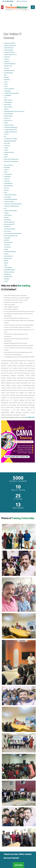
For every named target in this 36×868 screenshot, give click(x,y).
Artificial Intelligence (10, 64)
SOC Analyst (8, 197)
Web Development (9, 222)
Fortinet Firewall (9, 125)
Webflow (7, 279)
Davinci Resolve (9, 256)
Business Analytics (9, 272)
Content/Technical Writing (11, 93)
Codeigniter (7, 91)
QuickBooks (8, 274)
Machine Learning (9, 152)
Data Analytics (8, 102)
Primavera (7, 181)
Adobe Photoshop (9, 52)
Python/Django (8, 183)
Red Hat (6, 190)
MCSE (6, 157)
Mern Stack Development (11, 161)
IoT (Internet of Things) (11, 139)
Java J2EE (7, 143)
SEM (5, 192)
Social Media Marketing (11, 199)
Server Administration (10, 195)
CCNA (6, 84)
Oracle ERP (7, 238)
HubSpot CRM (8, 277)
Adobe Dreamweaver (10, 45)
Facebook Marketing (10, 252)
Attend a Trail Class (22, 1)
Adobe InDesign (9, 50)
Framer (6, 281)
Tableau (6, 213)
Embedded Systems (10, 270)
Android (6, 59)
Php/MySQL (7, 177)
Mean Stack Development (11, 159)
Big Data (7, 77)
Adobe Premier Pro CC (10, 55)
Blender (6, 261)
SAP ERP (7, 240)
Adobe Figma (8, 258)
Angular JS (7, 61)
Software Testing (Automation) (13, 204)
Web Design (8, 220)
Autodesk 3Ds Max (9, 70)
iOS (5, 136)
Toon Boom (7, 247)
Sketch (6, 249)
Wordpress (7, 227)
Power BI (7, 179)
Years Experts (18, 508)
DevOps (6, 109)
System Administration (10, 211)
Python (6, 263)
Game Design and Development (13, 233)
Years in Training (18, 490)
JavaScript (7, 145)
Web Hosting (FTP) (9, 224)
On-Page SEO (8, 174)
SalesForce (7, 245)
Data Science (8, 105)
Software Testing (9, 202)
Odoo (6, 172)
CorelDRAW (7, 95)
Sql (5, 208)
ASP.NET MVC (8, 66)
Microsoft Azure (9, 165)
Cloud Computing (9, 89)
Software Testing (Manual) (12, 206)
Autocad (7, 68)
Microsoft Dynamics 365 (11, 236)
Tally (5, 265)
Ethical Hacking (8, 116)
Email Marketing (9, 114)
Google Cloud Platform (11, 132)
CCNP (6, 86)
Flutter (6, 123)
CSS (5, 98)
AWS (6, 75)
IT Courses (18, 499)
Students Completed (18, 481)
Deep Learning (8, 107)
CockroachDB (8, 267)
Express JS (7, 118)
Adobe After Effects (10, 43)
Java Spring (7, 231)
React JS (7, 188)
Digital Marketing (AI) (10, 141)
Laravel (6, 150)
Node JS (7, 170)
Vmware (7, 217)
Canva (6, 82)
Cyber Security (8, 100)
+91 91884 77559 (30, 417)
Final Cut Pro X (8, 120)
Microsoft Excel (8, 242)
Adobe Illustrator (9, 48)
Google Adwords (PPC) (11, 130)
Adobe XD (7, 57)
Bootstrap (7, 80)
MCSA (6, 155)
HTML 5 (6, 134)
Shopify (6, 254)
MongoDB (7, 167)
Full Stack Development (11, 127)
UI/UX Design (8, 215)
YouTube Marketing (10, 229)
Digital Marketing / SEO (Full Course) (14, 111)
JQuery (6, 148)
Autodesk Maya (9, 73)
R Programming (9, 186)
